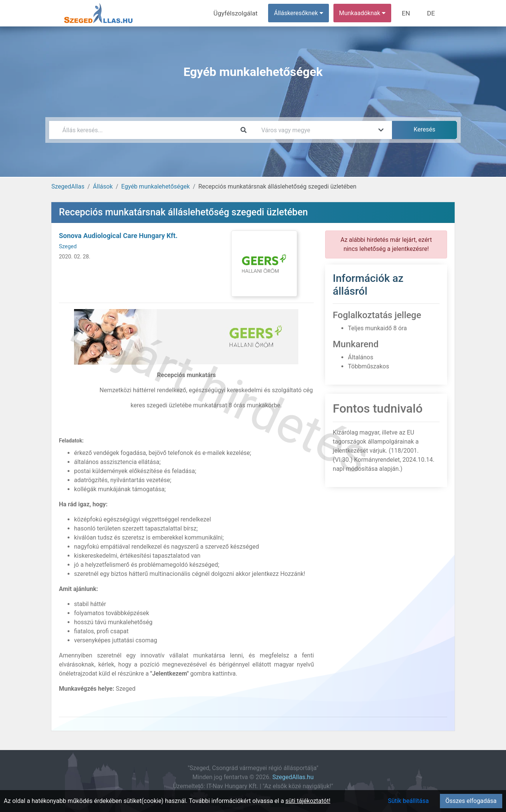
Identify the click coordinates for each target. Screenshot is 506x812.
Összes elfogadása (471, 801)
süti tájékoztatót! (308, 801)
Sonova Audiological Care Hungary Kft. (118, 236)
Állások (103, 186)
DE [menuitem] (432, 13)
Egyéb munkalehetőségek (156, 186)
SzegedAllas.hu (293, 777)
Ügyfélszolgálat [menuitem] (240, 13)
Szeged (68, 247)
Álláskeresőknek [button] (302, 13)
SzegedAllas (68, 186)
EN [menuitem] (408, 13)
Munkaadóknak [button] (365, 13)
